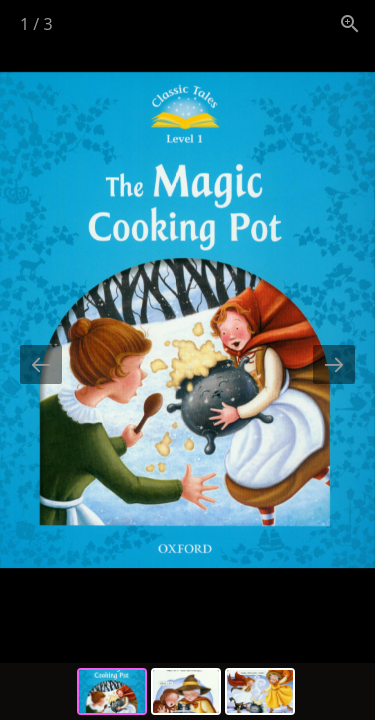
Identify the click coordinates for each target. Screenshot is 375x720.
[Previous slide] (41, 364)
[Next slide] (334, 364)
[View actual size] (350, 23)
